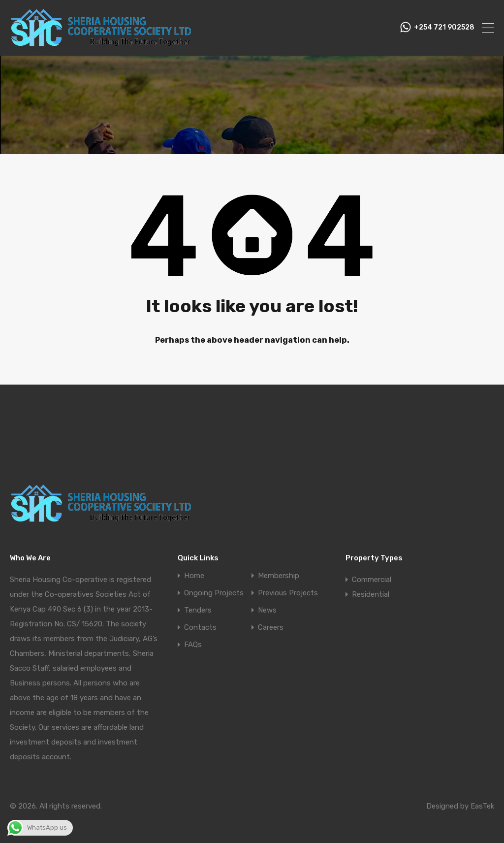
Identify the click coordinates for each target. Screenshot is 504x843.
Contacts (200, 628)
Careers (271, 628)
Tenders (198, 610)
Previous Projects (288, 593)
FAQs (193, 645)
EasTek (482, 806)
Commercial (372, 580)
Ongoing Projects (214, 593)
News (267, 610)
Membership (279, 576)
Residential (371, 594)
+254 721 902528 (444, 28)
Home (194, 576)
